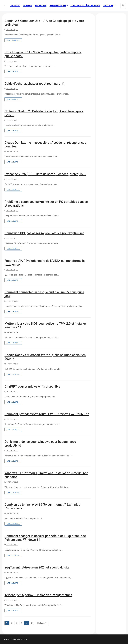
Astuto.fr (8, 639)
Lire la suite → (13, 40)
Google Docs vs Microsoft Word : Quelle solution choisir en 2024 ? (45, 357)
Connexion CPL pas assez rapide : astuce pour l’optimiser (44, 233)
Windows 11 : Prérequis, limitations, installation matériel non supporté (46, 475)
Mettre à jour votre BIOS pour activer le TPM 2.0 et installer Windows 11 (45, 325)
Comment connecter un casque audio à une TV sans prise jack (44, 294)
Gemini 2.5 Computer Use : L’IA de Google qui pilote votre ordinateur (44, 23)
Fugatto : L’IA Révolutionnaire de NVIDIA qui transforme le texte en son (45, 263)
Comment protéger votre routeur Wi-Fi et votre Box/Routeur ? (47, 414)
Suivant (42, 623)
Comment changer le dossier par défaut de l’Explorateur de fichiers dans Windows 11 (45, 538)
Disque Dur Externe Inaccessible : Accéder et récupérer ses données (45, 144)
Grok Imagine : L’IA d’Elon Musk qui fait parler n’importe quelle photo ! (43, 54)
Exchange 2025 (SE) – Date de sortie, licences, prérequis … (45, 174)
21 (32, 623)
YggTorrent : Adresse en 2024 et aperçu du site (37, 567)
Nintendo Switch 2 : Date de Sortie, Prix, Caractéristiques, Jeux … (44, 113)
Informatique (11, 30)
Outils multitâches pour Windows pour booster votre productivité (41, 444)
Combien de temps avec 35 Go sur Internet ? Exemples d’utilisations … (42, 506)
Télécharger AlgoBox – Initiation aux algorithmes (38, 595)
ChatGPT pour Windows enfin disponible (32, 386)
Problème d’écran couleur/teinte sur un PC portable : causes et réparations (46, 204)
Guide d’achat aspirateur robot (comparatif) (34, 84)
